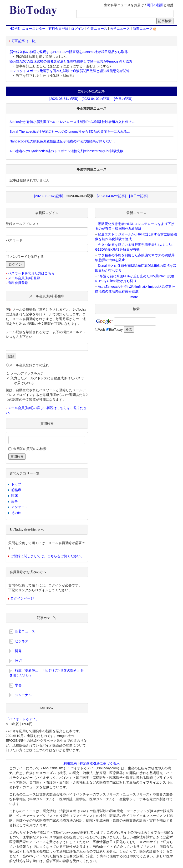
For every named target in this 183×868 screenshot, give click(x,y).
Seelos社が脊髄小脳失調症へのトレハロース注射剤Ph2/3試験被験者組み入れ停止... (72, 122)
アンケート (20, 507)
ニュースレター (34, 29)
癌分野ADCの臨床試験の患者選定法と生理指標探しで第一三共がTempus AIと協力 (71, 61)
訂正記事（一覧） (25, 41)
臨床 (15, 496)
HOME (15, 29)
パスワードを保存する (27, 257)
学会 (15, 685)
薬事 (15, 501)
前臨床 (16, 490)
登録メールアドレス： (22, 224)
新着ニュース (145, 29)
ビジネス (19, 641)
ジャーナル (20, 695)
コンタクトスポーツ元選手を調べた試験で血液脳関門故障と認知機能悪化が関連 (70, 71)
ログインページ (22, 598)
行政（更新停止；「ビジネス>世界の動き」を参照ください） (46, 673)
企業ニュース (97, 29)
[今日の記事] (123, 99)
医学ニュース (120, 29)
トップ (16, 484)
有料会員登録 (58, 29)
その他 (16, 513)
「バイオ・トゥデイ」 (22, 719)
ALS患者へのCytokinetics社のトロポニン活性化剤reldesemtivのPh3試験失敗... (68, 151)
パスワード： (16, 240)
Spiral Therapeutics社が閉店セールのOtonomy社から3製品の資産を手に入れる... (70, 132)
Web (102, 330)
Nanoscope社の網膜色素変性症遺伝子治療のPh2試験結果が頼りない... (62, 141)
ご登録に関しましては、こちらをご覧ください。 (47, 556)
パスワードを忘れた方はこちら (31, 273)
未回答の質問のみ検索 (30, 449)
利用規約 (70, 763)
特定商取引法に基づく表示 (100, 763)
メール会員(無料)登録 (24, 278)
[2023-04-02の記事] (96, 99)
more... (136, 297)
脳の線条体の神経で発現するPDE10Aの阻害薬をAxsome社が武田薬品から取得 (69, 52)
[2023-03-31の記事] (64, 99)
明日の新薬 (155, 5)
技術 (15, 661)
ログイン (78, 29)
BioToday (116, 330)
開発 (15, 651)
